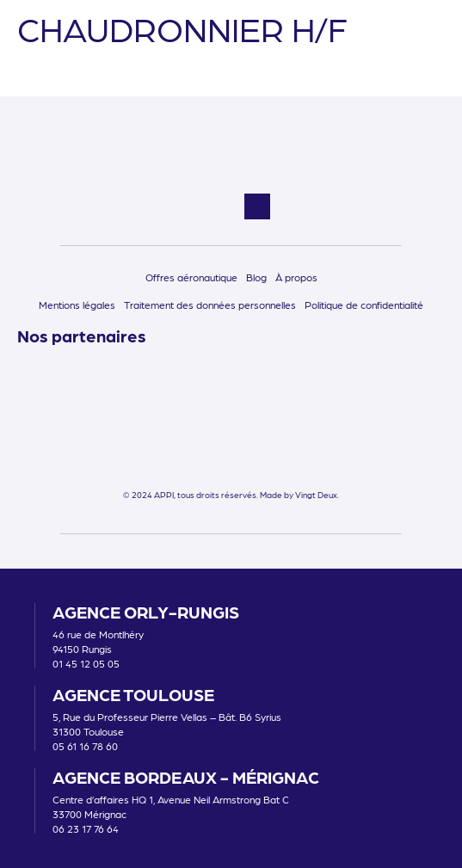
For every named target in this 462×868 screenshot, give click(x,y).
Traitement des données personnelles (210, 305)
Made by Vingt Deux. (299, 495)
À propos (296, 277)
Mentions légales (77, 305)
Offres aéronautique (191, 277)
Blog (256, 277)
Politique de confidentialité (364, 305)
